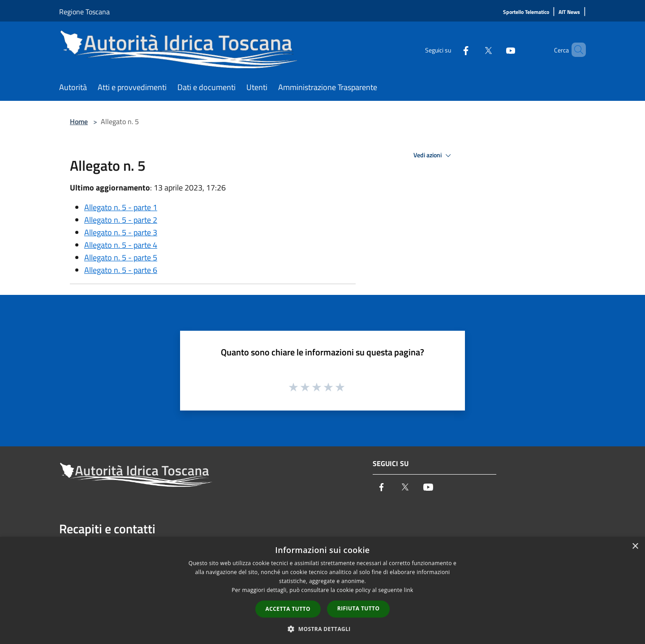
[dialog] (322, 590)
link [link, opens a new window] (409, 590)
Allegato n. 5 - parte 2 (121, 220)
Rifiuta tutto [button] (359, 608)
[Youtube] (495, 50)
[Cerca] (575, 50)
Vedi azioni (434, 156)
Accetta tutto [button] (288, 609)
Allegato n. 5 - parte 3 (121, 232)
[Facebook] (451, 50)
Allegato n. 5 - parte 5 (121, 257)
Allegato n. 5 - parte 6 (121, 270)
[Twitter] (473, 50)
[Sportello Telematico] (526, 12)
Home (79, 121)
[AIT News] (569, 12)
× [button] (635, 547)
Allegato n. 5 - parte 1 (121, 207)
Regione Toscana (84, 12)
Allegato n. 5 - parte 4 (121, 245)
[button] (322, 629)
